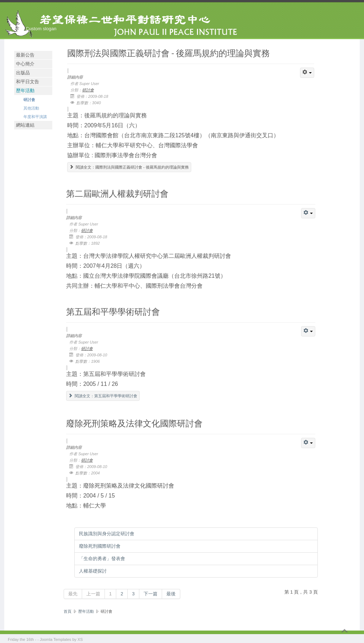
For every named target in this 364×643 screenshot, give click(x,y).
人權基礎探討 (93, 571)
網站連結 (25, 125)
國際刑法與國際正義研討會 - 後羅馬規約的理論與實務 (168, 53)
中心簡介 (25, 64)
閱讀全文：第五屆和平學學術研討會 (103, 396)
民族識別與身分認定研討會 (107, 534)
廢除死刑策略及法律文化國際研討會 (134, 423)
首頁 (68, 611)
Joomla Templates (55, 639)
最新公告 (25, 55)
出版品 (23, 73)
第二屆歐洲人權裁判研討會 (117, 193)
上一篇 (93, 594)
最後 (171, 594)
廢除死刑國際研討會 (100, 546)
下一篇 (151, 594)
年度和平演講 (35, 117)
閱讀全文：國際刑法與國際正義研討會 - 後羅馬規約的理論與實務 (129, 167)
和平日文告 (28, 82)
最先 (73, 594)
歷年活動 (25, 91)
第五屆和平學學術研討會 (113, 311)
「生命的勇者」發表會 (102, 559)
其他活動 (31, 108)
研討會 (29, 100)
